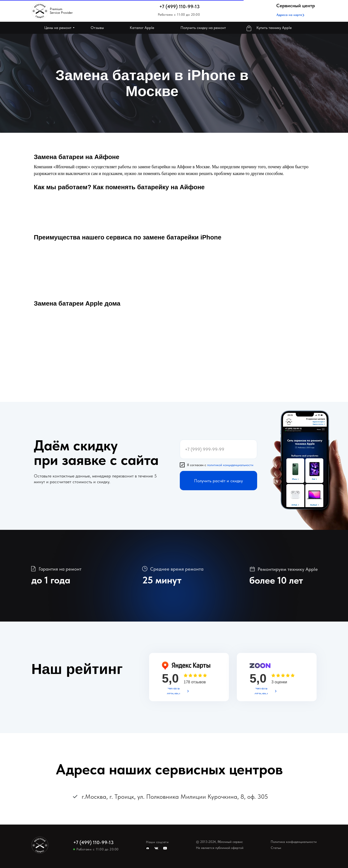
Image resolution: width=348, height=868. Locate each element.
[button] (289, 15)
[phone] (218, 449)
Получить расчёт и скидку (218, 481)
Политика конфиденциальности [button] (294, 842)
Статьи (276, 848)
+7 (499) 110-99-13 (179, 7)
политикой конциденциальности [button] (230, 465)
